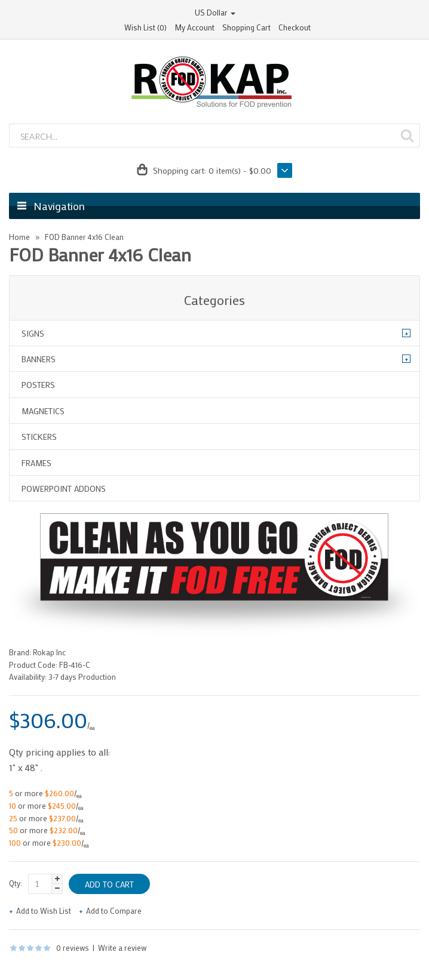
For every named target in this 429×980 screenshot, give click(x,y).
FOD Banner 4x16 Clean (84, 237)
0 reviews (73, 947)
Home (19, 237)
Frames (36, 463)
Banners (39, 359)
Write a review (122, 947)
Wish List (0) (145, 27)
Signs (33, 333)
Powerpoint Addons (64, 489)
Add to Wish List (44, 910)
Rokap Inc (49, 652)
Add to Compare (114, 910)
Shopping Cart (246, 27)
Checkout (295, 27)
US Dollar (215, 12)
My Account (194, 27)
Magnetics (43, 411)
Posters (38, 385)
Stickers (39, 437)
